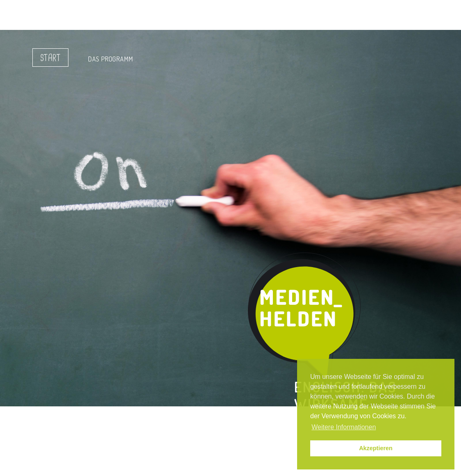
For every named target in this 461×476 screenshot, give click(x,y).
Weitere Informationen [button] (344, 427)
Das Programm (111, 59)
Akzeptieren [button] (376, 448)
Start (50, 58)
